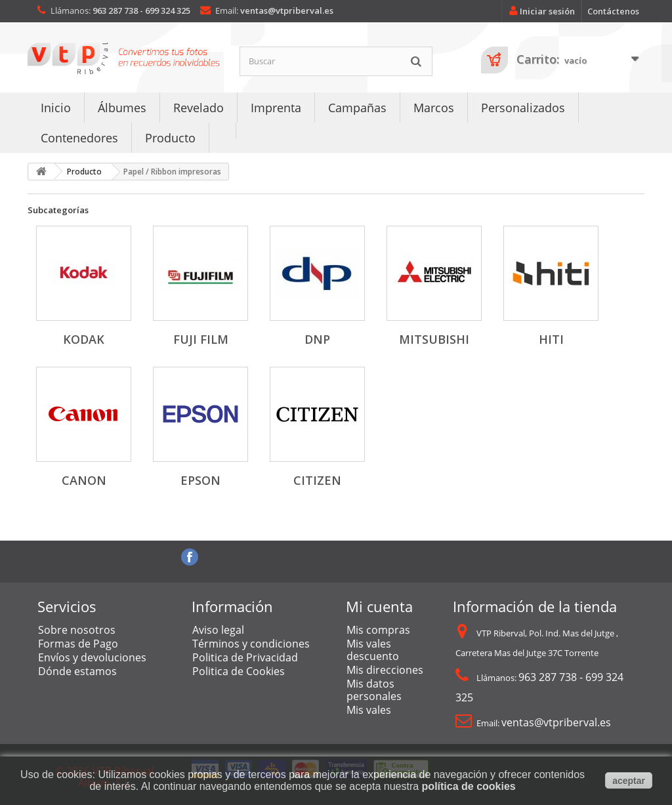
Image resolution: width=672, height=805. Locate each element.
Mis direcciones (385, 670)
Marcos (434, 108)
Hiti (551, 339)
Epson (200, 480)
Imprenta (276, 108)
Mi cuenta (379, 606)
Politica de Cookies (239, 671)
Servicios (67, 606)
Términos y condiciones (251, 644)
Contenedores (79, 138)
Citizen (317, 480)
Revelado (199, 108)
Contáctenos (613, 11)
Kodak (84, 339)
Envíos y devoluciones (92, 657)
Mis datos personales (374, 690)
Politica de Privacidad (245, 657)
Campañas (357, 108)
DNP (317, 339)
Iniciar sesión (540, 11)
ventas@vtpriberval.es (287, 10)
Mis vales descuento (373, 650)
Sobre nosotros (77, 630)
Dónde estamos (77, 671)
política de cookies (469, 786)
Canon (84, 480)
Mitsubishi (434, 339)
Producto (170, 138)
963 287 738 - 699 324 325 (141, 10)
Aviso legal (218, 630)
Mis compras (378, 630)
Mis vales (369, 710)
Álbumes (122, 108)
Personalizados (523, 108)
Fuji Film (201, 339)
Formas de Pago (78, 644)
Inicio (56, 108)
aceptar (629, 781)
